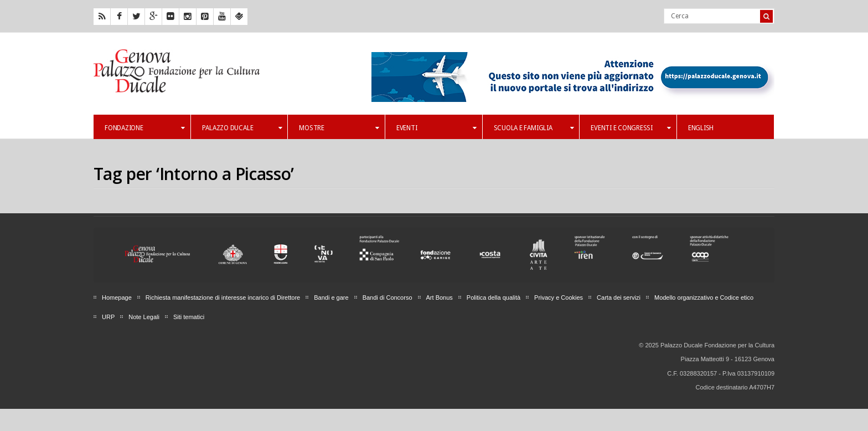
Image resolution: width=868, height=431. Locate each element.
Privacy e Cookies (559, 297)
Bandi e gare (331, 297)
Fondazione (145, 128)
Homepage (117, 297)
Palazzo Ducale (242, 128)
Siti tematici (189, 317)
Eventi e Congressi (631, 128)
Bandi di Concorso (387, 297)
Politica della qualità (494, 297)
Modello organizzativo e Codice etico (704, 297)
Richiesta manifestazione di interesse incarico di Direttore (223, 297)
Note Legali (144, 317)
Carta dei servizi (619, 297)
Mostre (339, 128)
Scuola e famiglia (534, 128)
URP (108, 317)
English (701, 128)
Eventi (436, 128)
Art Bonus (440, 297)
